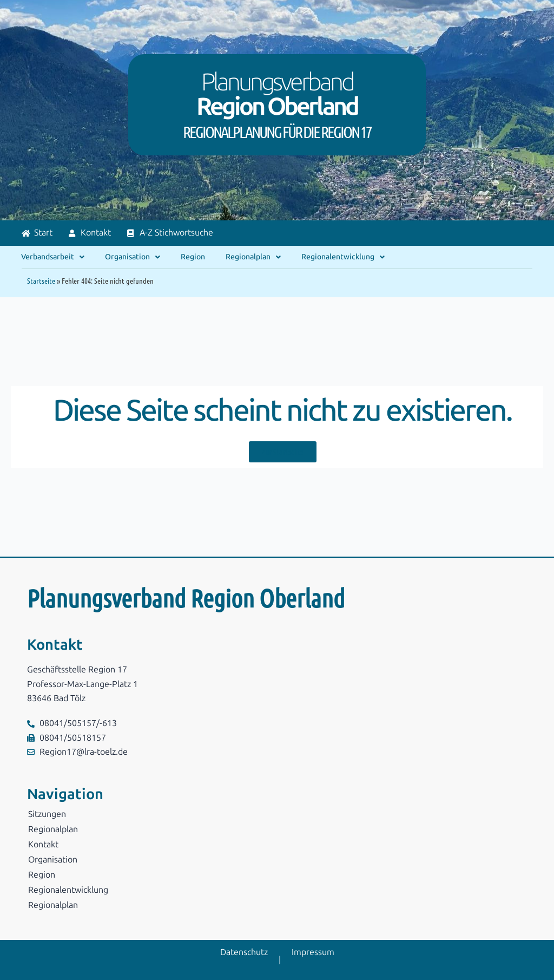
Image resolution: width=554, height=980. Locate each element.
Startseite (41, 280)
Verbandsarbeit (53, 257)
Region (193, 257)
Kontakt (43, 844)
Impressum (313, 952)
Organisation (133, 257)
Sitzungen (47, 814)
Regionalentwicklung (343, 257)
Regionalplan (253, 257)
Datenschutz (244, 952)
